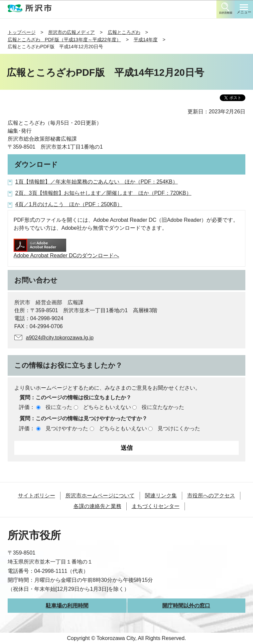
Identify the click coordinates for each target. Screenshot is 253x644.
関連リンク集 (161, 496)
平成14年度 (146, 40)
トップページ (22, 32)
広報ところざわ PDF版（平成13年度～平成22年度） (64, 40)
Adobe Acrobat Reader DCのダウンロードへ (66, 249)
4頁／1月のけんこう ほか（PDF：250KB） (69, 204)
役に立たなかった (163, 407)
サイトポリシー (37, 496)
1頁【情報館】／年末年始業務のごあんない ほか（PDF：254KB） (97, 182)
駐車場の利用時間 (67, 606)
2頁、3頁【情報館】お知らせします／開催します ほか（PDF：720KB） (103, 193)
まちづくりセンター (156, 506)
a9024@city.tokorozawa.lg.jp (60, 338)
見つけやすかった (67, 428)
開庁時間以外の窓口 (186, 606)
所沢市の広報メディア (71, 32)
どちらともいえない (107, 407)
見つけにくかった (179, 428)
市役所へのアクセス (211, 496)
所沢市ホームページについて (100, 496)
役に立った (59, 407)
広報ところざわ (124, 32)
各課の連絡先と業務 (97, 506)
